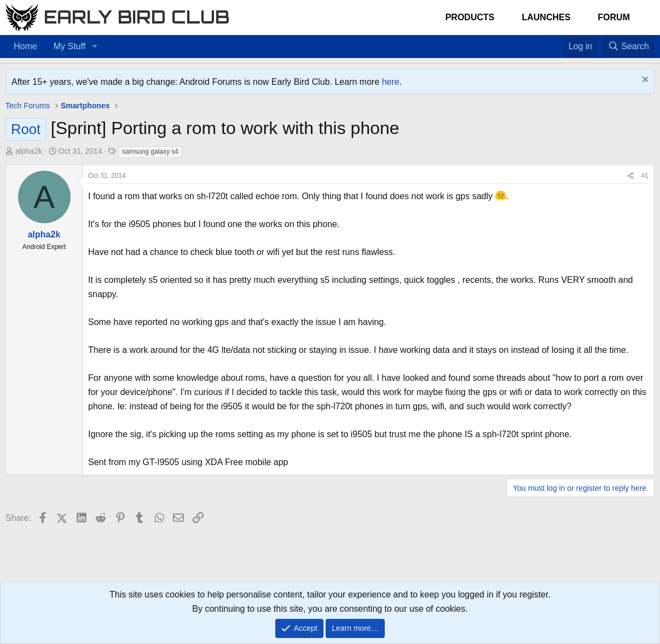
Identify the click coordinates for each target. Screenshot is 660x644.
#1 (645, 176)
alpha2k (29, 151)
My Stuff (70, 46)
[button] (94, 47)
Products (470, 17)
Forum (614, 17)
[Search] (628, 47)
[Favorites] (557, 39)
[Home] (546, 39)
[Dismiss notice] (644, 81)
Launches (546, 17)
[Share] (630, 176)
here (391, 82)
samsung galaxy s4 (150, 152)
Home (25, 46)
